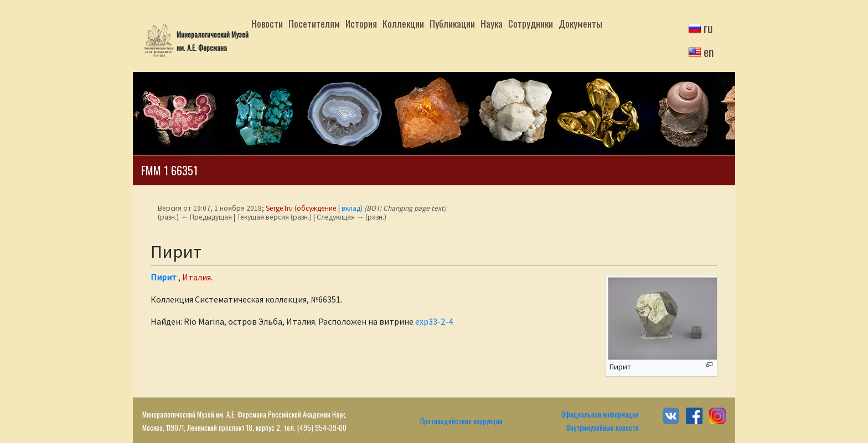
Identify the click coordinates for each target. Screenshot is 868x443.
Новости (267, 23)
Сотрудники (531, 23)
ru (708, 28)
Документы (580, 23)
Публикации (452, 23)
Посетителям (314, 23)
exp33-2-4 (434, 321)
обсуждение (317, 208)
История (361, 23)
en (709, 51)
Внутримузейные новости (603, 428)
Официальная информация (600, 415)
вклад (351, 208)
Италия (197, 277)
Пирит (164, 277)
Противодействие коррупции (461, 421)
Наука (492, 23)
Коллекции (403, 23)
